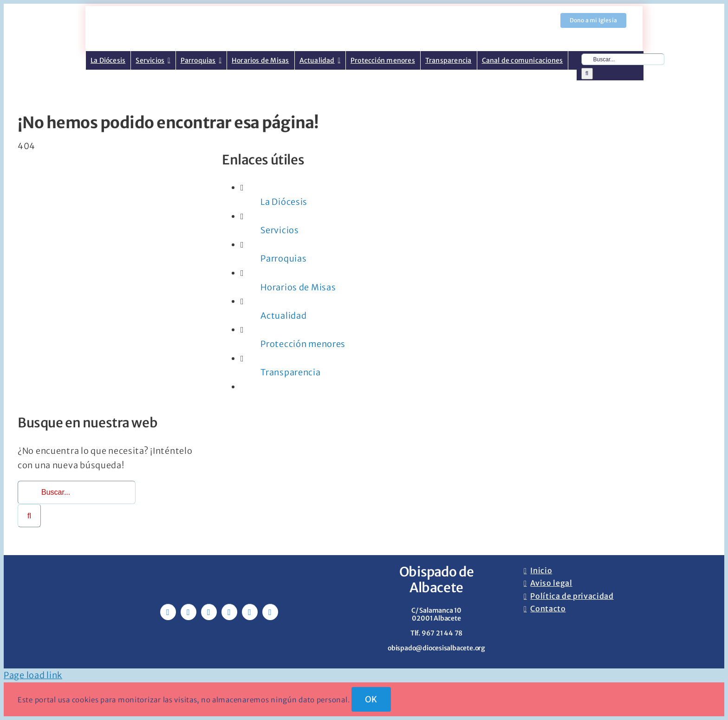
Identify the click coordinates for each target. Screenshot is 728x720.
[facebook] (168, 612)
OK (371, 699)
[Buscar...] (623, 59)
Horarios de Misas (298, 287)
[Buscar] (587, 74)
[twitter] (188, 612)
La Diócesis (284, 202)
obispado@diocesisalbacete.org (436, 648)
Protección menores (303, 344)
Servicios (279, 230)
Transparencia (290, 372)
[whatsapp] (250, 612)
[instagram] (209, 612)
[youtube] (229, 612)
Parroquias (283, 259)
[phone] (270, 612)
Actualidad (283, 316)
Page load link (33, 675)
